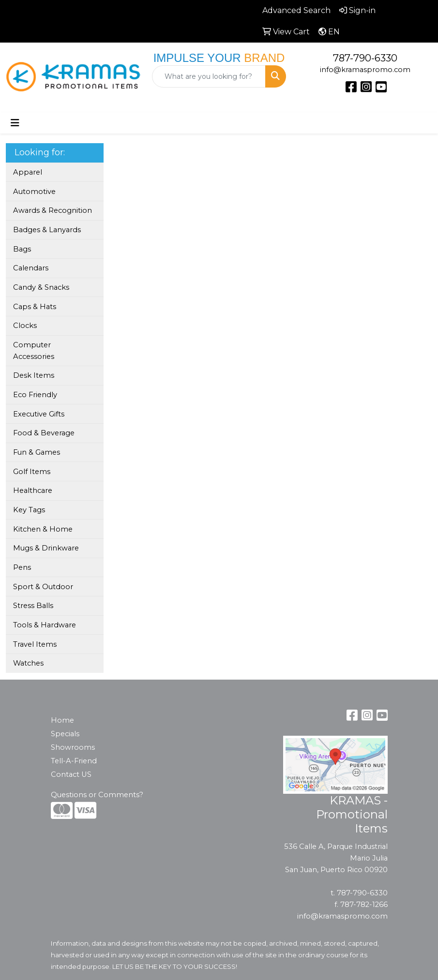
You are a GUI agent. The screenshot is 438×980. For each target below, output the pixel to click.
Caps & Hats (35, 307)
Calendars (31, 268)
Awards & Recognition (53, 210)
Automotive (34, 192)
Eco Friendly (35, 395)
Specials (65, 734)
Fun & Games (37, 452)
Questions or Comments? (97, 795)
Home (62, 720)
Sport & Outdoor (43, 587)
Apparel (28, 172)
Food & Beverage (44, 433)
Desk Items (34, 375)
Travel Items (35, 644)
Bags (22, 249)
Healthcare (33, 490)
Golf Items (32, 472)
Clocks (25, 326)
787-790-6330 (365, 58)
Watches (28, 663)
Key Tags (29, 510)
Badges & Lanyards (47, 230)
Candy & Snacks (41, 287)
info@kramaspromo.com (365, 70)
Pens (22, 567)
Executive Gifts (39, 414)
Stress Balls (33, 606)
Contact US (71, 774)
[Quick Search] (209, 76)
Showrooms (73, 747)
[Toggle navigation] (15, 123)
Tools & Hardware (45, 625)
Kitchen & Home (43, 529)
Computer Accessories (34, 351)
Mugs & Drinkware (46, 548)
